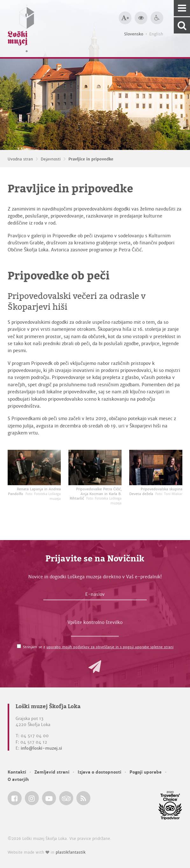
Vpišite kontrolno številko (95, 622)
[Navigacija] (182, 8)
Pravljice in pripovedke (91, 159)
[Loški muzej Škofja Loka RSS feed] (83, 798)
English (156, 34)
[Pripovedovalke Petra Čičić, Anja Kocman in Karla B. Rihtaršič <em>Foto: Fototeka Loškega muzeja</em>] (95, 467)
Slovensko (134, 34)
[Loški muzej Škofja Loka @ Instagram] (32, 798)
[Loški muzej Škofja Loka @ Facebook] (15, 798)
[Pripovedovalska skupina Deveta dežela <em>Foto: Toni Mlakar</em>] (156, 467)
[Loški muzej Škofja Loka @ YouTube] (49, 798)
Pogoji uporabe (146, 772)
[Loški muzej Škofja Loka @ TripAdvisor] (66, 798)
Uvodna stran (20, 159)
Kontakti (17, 772)
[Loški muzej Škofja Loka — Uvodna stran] (21, 29)
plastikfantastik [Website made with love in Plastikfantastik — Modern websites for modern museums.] (71, 852)
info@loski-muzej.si (41, 748)
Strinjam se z (98, 647)
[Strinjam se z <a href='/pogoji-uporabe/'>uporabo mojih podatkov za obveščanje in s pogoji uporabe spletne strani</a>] (19, 646)
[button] (95, 667)
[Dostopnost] (157, 18)
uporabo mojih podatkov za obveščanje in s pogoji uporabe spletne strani (110, 647)
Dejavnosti (51, 159)
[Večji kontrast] (141, 18)
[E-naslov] (95, 596)
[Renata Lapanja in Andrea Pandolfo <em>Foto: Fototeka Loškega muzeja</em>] (34, 467)
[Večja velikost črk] (125, 18)
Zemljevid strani (52, 772)
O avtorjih (18, 779)
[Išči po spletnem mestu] (182, 25)
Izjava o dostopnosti (99, 772)
